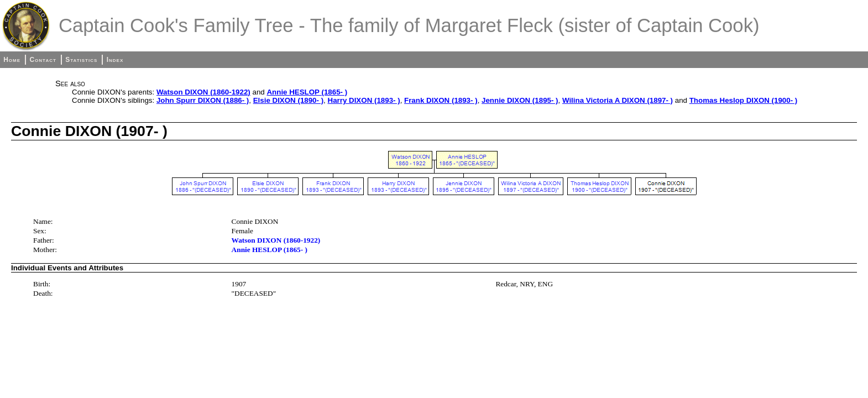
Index (115, 60)
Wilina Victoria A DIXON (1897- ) (618, 100)
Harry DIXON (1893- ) (364, 100)
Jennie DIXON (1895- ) (520, 100)
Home (12, 60)
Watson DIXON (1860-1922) (203, 92)
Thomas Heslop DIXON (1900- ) (744, 100)
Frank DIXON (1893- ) (441, 100)
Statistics (81, 60)
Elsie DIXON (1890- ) (288, 100)
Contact (43, 60)
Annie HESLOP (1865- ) (307, 92)
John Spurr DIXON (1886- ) (203, 100)
